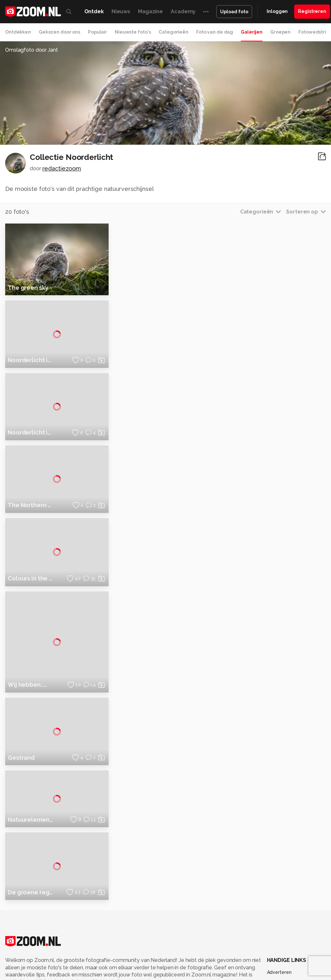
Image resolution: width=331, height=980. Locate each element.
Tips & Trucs (145, 975)
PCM (85, 975)
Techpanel (275, 975)
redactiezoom (62, 168)
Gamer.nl (298, 975)
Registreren (312, 11)
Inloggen (277, 11)
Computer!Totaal (110, 975)
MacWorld (223, 975)
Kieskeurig (32, 975)
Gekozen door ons (59, 32)
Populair (97, 32)
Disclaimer (278, 909)
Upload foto (234, 12)
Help (272, 943)
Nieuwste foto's (133, 32)
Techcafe (199, 975)
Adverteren (279, 897)
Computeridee (61, 975)
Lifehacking (249, 975)
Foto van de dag (215, 32)
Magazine (150, 11)
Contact (276, 954)
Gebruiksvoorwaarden (291, 920)
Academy (183, 11)
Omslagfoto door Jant (32, 50)
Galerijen (252, 32)
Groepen (280, 32)
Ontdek (94, 11)
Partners (276, 932)
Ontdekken (18, 32)
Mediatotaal (173, 975)
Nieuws (121, 11)
